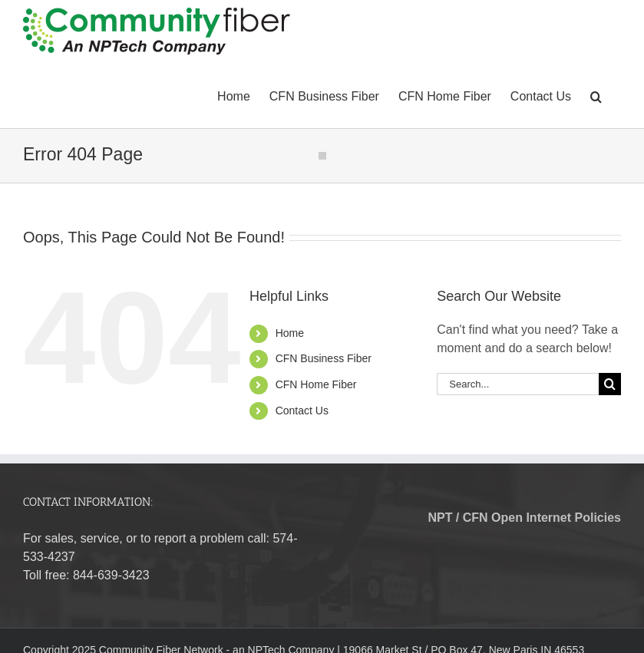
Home (290, 333)
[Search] (610, 384)
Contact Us (302, 411)
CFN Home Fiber (316, 384)
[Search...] (518, 384)
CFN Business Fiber (324, 358)
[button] (596, 95)
